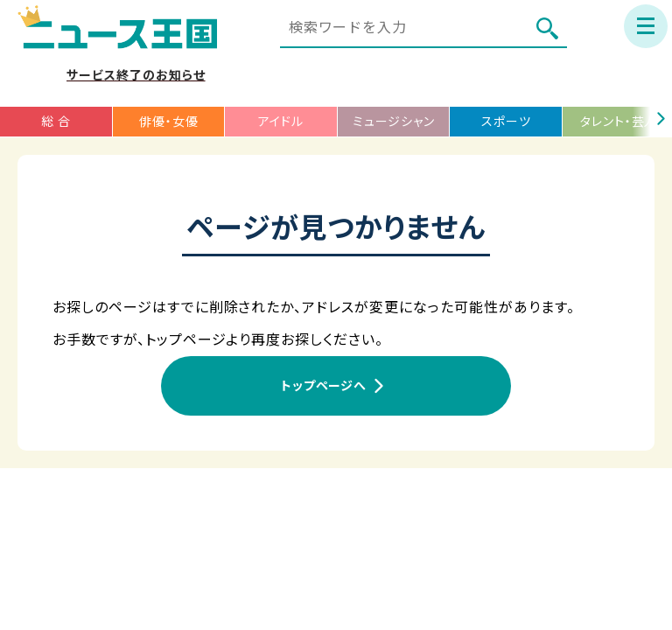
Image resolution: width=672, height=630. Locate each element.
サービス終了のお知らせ (136, 75)
